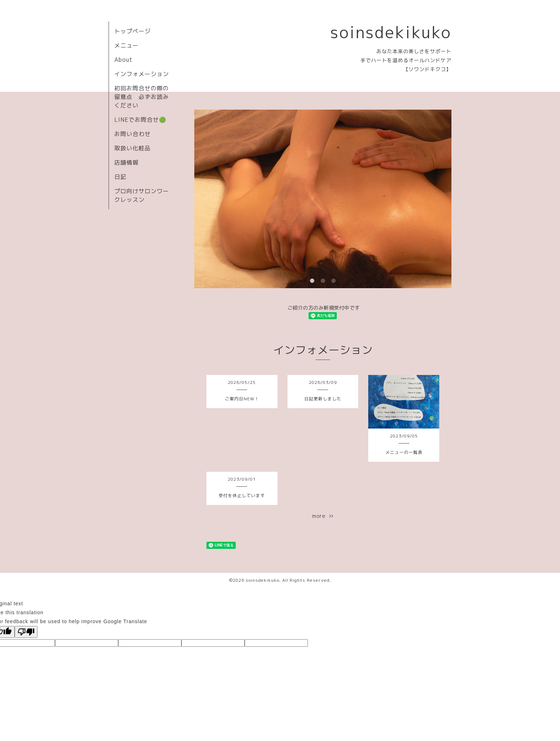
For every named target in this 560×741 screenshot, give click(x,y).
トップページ (132, 31)
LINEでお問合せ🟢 (140, 120)
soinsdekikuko (391, 32)
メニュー (126, 45)
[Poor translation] (26, 632)
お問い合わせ (132, 134)
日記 (120, 177)
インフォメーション (142, 74)
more (323, 516)
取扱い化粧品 (132, 148)
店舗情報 (126, 162)
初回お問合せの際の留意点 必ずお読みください (142, 97)
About (123, 60)
